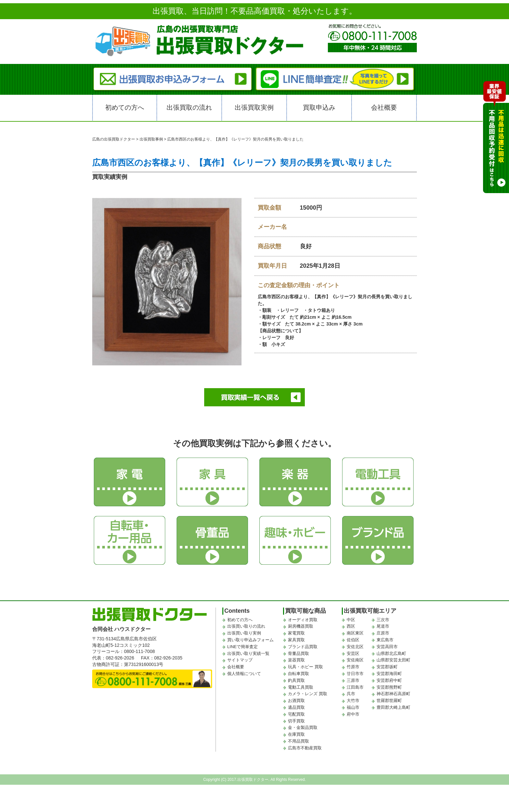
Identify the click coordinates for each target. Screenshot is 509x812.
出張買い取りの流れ (246, 626)
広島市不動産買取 (305, 748)
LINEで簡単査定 (242, 647)
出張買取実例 (254, 107)
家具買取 (296, 640)
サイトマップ (240, 660)
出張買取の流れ (189, 107)
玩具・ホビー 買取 (305, 667)
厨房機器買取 (301, 626)
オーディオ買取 (303, 620)
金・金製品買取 (303, 727)
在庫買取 (296, 734)
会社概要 (384, 107)
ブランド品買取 (303, 647)
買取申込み (319, 107)
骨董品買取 (298, 653)
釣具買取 (296, 680)
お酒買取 (296, 701)
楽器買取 (296, 660)
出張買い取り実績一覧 (248, 653)
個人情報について (244, 674)
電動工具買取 (301, 687)
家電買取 (296, 633)
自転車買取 (298, 674)
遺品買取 (296, 707)
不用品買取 (298, 741)
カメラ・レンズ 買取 (308, 694)
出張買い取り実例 (244, 633)
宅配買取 (296, 714)
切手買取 (296, 721)
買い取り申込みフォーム (250, 640)
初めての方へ (125, 107)
